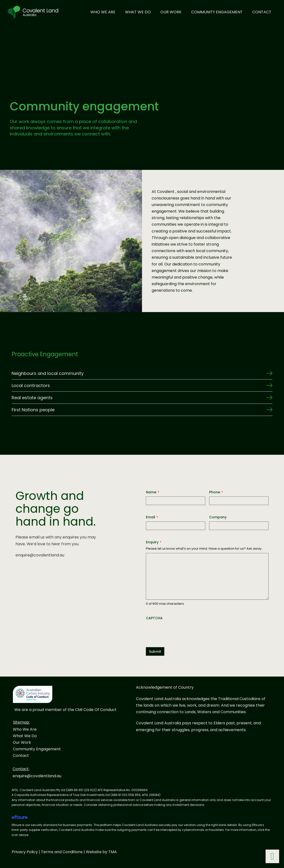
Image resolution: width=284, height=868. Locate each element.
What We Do (138, 12)
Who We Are (103, 12)
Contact (262, 12)
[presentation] (183, 632)
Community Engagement (217, 12)
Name (153, 492)
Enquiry (154, 542)
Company (218, 517)
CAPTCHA (154, 618)
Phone (216, 492)
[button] (142, 373)
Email (152, 517)
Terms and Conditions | (63, 852)
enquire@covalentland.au (40, 555)
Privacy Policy (25, 852)
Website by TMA (101, 852)
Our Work (171, 12)
